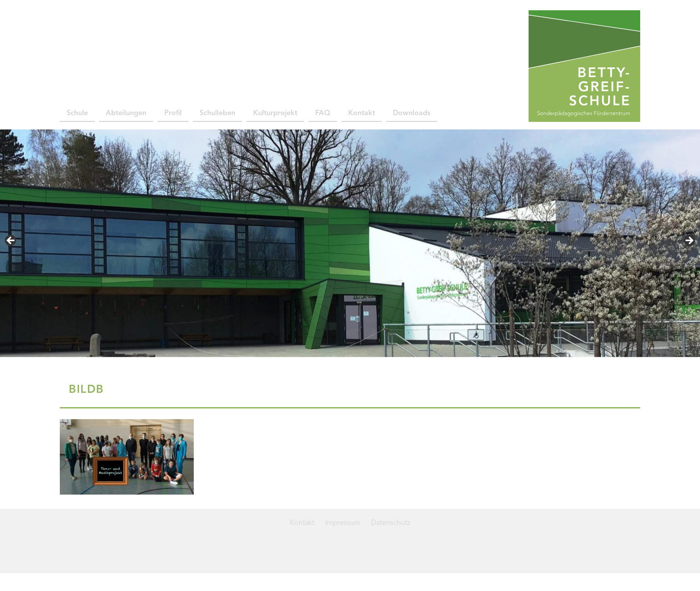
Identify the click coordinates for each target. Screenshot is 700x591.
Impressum (343, 523)
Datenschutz (391, 523)
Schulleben (217, 113)
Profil (173, 113)
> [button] (689, 241)
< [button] (11, 241)
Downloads (412, 113)
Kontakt (362, 113)
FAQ (323, 113)
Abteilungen (126, 113)
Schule (77, 113)
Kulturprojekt (275, 113)
